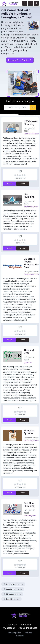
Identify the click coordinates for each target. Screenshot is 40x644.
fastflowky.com (30, 516)
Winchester (13, 589)
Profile (9, 184)
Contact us (26, 625)
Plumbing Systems (29, 432)
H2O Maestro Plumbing (31, 123)
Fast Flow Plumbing (29, 504)
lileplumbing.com (31, 206)
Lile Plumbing (29, 195)
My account (9, 628)
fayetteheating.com (32, 134)
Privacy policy (14, 633)
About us (13, 625)
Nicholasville (13, 584)
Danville (11, 599)
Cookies (20, 636)
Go (33, 107)
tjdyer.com (28, 362)
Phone (23, 184)
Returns (29, 633)
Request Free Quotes (20, 60)
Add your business (28, 628)
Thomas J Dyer (29, 351)
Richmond (12, 594)
